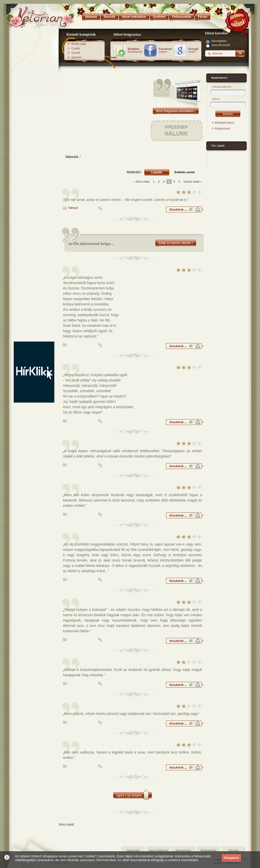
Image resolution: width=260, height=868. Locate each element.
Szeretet (76, 57)
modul (194, 50)
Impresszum (183, 850)
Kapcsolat (133, 850)
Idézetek (72, 157)
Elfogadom (231, 858)
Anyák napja (79, 44)
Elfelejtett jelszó (224, 123)
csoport (165, 50)
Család (76, 48)
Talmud (73, 208)
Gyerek (76, 53)
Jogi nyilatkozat (158, 850)
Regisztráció (223, 128)
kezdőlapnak (135, 50)
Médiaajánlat (208, 850)
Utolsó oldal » (193, 182)
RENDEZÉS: (134, 172)
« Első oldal (142, 182)
